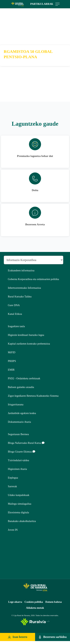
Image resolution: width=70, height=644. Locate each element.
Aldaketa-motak (35, 608)
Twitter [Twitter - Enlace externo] (8, 551)
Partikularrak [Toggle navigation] (45, 4)
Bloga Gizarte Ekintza (21, 452)
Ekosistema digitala (18, 512)
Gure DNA (14, 305)
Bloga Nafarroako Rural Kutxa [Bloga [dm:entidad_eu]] (26, 443)
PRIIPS (12, 361)
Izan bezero (20, 637)
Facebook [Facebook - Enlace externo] (8, 542)
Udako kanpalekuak (19, 495)
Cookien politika (34, 602)
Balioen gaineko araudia (21, 387)
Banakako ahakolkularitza (22, 521)
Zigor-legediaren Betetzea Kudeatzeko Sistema (33, 396)
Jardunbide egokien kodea (22, 413)
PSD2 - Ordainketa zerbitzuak (24, 378)
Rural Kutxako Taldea (20, 296)
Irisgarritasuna (16, 404)
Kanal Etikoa (15, 314)
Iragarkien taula (16, 326)
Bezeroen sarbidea (55, 637)
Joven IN (13, 530)
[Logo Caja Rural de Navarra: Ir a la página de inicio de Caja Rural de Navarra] (17, 4)
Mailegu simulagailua (19, 504)
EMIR (11, 370)
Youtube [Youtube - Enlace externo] (8, 569)
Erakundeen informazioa (21, 270)
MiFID (12, 352)
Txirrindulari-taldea (18, 460)
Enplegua (13, 478)
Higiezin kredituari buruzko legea (26, 335)
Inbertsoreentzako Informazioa (24, 288)
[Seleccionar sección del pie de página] (34, 260)
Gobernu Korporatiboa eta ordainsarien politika (33, 279)
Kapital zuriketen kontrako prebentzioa (29, 344)
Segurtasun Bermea (18, 434)
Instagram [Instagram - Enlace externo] (8, 560)
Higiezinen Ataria (17, 469)
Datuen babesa (53, 602)
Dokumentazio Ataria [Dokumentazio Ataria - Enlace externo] (19, 422)
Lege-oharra (15, 602)
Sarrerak (12, 486)
